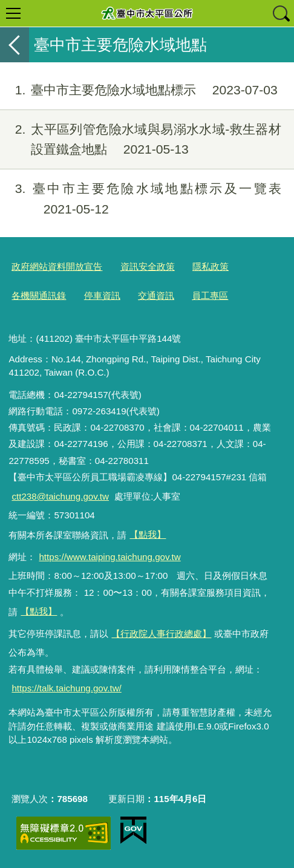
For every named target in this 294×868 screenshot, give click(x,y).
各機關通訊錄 (39, 295)
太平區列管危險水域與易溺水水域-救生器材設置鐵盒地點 (141, 140)
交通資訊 (156, 295)
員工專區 (210, 295)
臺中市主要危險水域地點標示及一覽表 (141, 199)
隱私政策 (211, 266)
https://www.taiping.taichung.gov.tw (109, 557)
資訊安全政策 (148, 266)
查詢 (281, 13)
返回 (15, 45)
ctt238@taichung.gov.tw (60, 496)
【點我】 (39, 611)
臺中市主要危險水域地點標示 (139, 90)
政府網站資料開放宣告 (57, 266)
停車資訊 (102, 295)
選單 (13, 13)
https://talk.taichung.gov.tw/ (66, 688)
